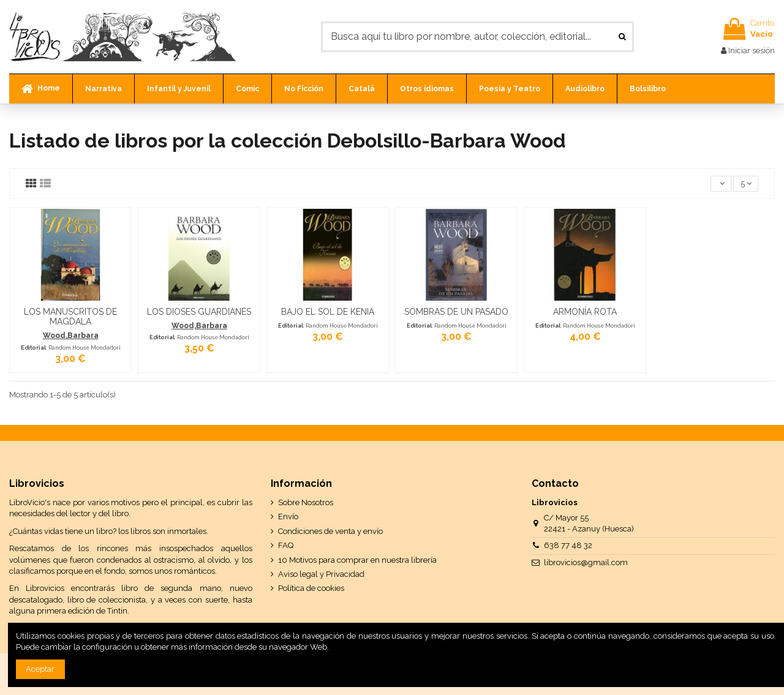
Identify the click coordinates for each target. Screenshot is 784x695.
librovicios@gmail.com (586, 562)
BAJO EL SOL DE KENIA (328, 312)
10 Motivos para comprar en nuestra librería (357, 560)
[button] (103, 89)
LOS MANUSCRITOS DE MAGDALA (70, 317)
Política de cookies (311, 588)
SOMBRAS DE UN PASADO (456, 312)
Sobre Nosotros (306, 502)
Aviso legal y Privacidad (321, 574)
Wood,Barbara (71, 336)
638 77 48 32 (568, 545)
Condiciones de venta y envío (330, 531)
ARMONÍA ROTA (585, 312)
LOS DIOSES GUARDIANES (199, 312)
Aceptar (40, 669)
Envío (288, 517)
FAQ (286, 545)
